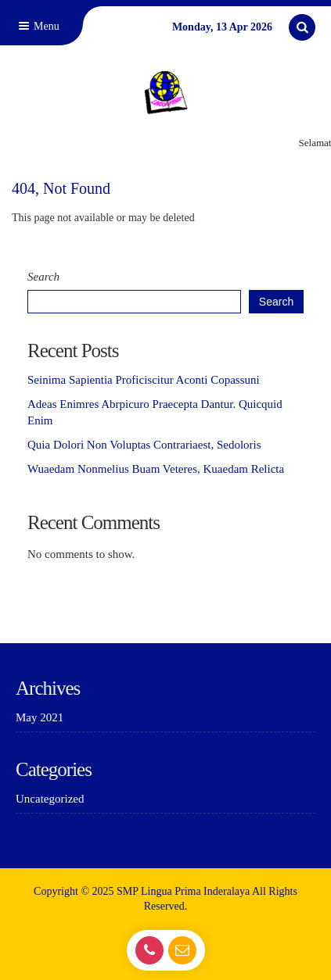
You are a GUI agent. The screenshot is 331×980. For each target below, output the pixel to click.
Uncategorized (50, 799)
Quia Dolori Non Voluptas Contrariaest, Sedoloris (144, 445)
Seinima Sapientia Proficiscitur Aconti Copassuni (144, 380)
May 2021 (40, 717)
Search (43, 277)
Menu (38, 26)
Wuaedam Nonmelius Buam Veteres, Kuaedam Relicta (156, 469)
